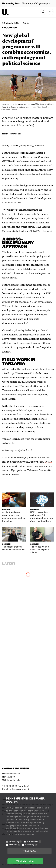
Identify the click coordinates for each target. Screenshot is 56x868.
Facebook (19, 457)
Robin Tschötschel (11, 134)
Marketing (31, 845)
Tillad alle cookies (25, 861)
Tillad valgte (29, 851)
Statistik (14, 845)
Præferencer (34, 841)
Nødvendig (15, 841)
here (15, 443)
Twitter (47, 461)
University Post (11, 3)
